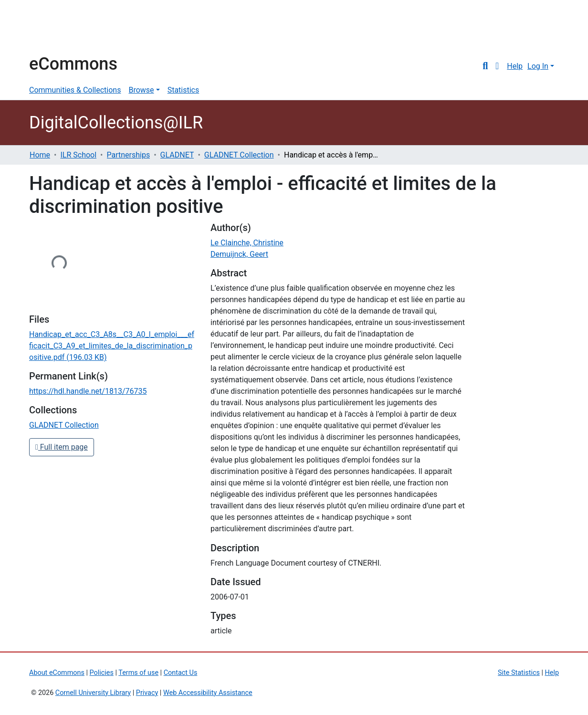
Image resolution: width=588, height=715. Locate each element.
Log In (538, 66)
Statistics (184, 90)
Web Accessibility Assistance (208, 693)
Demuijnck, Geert (239, 254)
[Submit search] (485, 66)
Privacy (147, 693)
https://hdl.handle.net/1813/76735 (88, 391)
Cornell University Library (93, 693)
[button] (497, 66)
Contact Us (181, 673)
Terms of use (138, 673)
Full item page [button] (62, 447)
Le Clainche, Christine (247, 243)
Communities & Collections (75, 90)
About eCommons (57, 673)
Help (515, 66)
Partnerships (129, 155)
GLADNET (177, 155)
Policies (102, 673)
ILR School (78, 155)
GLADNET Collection (239, 155)
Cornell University (53, 28)
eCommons (73, 64)
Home (40, 155)
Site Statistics (519, 673)
